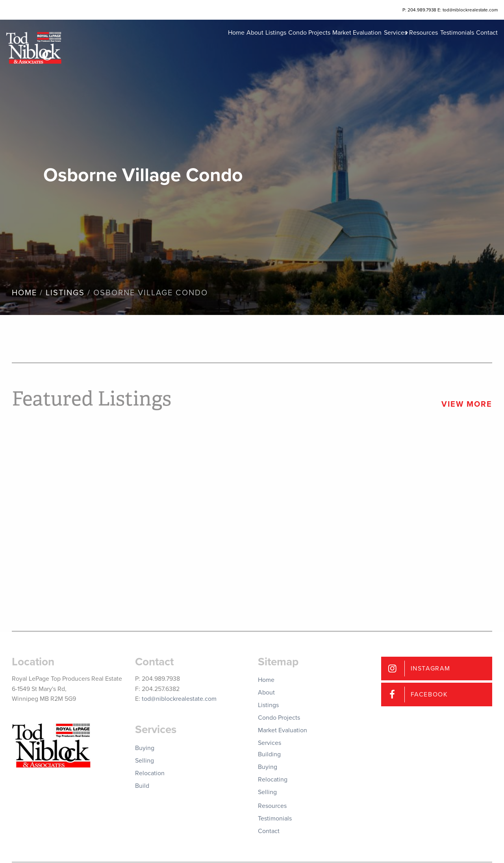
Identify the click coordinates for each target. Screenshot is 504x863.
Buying (145, 748)
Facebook (429, 694)
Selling (145, 761)
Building (269, 754)
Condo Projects (270, 43)
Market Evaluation (324, 43)
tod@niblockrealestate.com (179, 699)
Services (368, 43)
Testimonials (446, 43)
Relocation (150, 773)
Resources (407, 43)
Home (180, 43)
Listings (231, 43)
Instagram (431, 669)
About (204, 43)
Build (142, 786)
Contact (481, 43)
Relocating (273, 780)
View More (467, 404)
